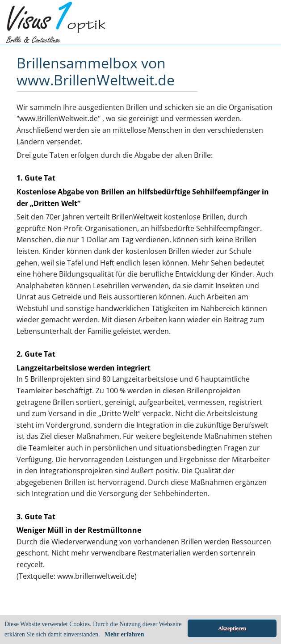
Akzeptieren (232, 628)
